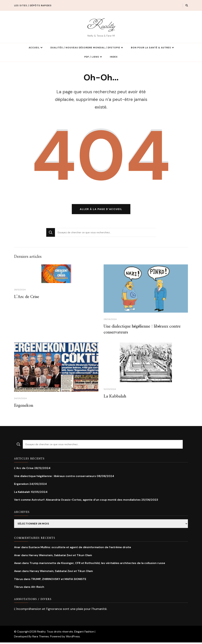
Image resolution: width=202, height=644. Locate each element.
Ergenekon (24, 407)
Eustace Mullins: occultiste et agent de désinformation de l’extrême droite (80, 549)
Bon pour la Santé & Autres (151, 48)
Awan (18, 565)
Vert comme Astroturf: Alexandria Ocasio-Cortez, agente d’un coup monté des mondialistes (77, 501)
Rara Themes (41, 638)
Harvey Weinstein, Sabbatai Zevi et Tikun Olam (60, 557)
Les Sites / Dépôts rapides (33, 5)
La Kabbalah (115, 398)
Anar (17, 549)
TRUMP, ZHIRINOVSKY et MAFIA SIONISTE (59, 581)
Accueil (34, 48)
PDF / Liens (92, 57)
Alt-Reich (38, 588)
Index (114, 57)
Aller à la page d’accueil (101, 210)
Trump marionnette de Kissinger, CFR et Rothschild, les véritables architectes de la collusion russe (97, 565)
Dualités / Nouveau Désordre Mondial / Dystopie (85, 48)
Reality (101, 25)
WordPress (73, 638)
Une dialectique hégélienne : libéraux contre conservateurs (55, 478)
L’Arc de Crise (27, 298)
